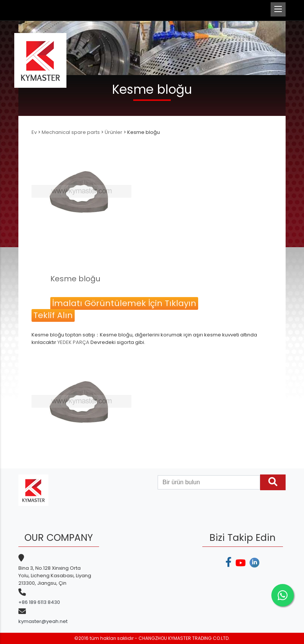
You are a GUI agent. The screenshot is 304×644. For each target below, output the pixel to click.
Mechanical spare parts (71, 132)
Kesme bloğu (75, 279)
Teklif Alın (53, 315)
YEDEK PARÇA (73, 342)
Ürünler (114, 132)
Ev (35, 132)
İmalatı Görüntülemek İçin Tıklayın (124, 303)
